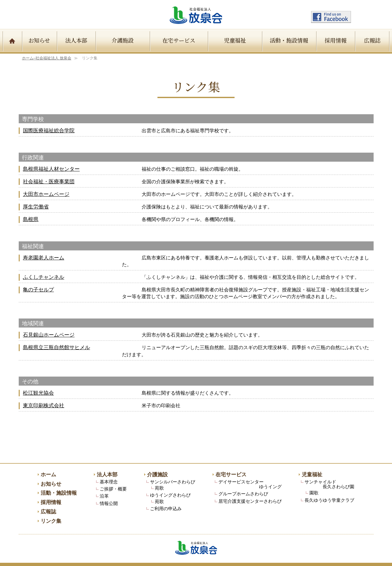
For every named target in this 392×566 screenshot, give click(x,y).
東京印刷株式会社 (44, 392)
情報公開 (109, 490)
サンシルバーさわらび (173, 468)
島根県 (31, 220)
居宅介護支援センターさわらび (250, 488)
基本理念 (109, 468)
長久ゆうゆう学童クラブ (329, 487)
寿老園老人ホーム (44, 258)
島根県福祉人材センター (51, 169)
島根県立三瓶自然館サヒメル (56, 341)
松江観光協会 (38, 379)
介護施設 (123, 40)
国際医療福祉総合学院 (49, 131)
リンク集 (51, 508)
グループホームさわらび (243, 480)
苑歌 (159, 475)
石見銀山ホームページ (49, 328)
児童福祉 (235, 40)
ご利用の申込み (166, 495)
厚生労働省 (36, 207)
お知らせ (39, 40)
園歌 (314, 479)
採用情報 (336, 40)
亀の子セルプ (38, 283)
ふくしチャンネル (44, 271)
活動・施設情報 (289, 40)
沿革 (104, 483)
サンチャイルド (329, 471)
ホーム (47, 58)
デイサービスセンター (250, 471)
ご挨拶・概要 (113, 475)
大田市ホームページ (46, 194)
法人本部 (76, 40)
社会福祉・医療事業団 (49, 182)
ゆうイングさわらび (170, 482)
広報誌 (372, 40)
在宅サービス (179, 40)
